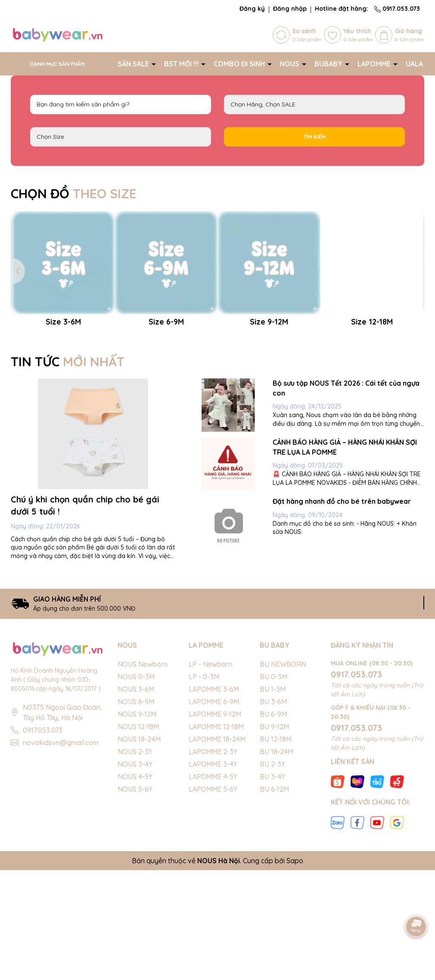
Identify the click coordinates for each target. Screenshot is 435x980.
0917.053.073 (397, 9)
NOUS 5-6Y (135, 908)
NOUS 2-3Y (135, 871)
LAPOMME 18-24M (217, 858)
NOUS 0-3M (136, 796)
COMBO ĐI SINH (240, 64)
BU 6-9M (273, 833)
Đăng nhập (290, 9)
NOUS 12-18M (138, 846)
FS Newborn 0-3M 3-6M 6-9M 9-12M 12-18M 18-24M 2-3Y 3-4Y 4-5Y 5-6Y (121, 137)
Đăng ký (252, 9)
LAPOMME (375, 64)
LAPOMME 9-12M (215, 833)
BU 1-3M (273, 808)
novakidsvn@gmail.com (61, 862)
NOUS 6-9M (136, 821)
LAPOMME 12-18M (216, 846)
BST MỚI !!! (182, 64)
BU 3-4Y (272, 896)
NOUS (291, 64)
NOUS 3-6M (136, 808)
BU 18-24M (277, 871)
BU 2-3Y (272, 883)
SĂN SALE (134, 64)
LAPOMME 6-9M (214, 821)
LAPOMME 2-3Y (213, 871)
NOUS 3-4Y (135, 883)
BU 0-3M (273, 796)
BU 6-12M (274, 908)
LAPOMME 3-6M (214, 808)
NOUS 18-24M (139, 858)
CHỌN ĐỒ (74, 194)
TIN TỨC (68, 481)
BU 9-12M (274, 846)
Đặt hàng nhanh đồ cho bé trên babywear (342, 621)
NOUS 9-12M (137, 833)
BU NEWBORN (283, 783)
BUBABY (329, 64)
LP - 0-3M (204, 796)
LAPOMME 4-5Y (213, 896)
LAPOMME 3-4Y (213, 883)
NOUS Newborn (143, 783)
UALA (415, 64)
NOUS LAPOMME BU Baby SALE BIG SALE (314, 105)
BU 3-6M (273, 821)
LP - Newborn (210, 783)
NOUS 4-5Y (135, 896)
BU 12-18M (276, 858)
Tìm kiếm (315, 137)
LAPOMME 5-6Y (213, 908)
